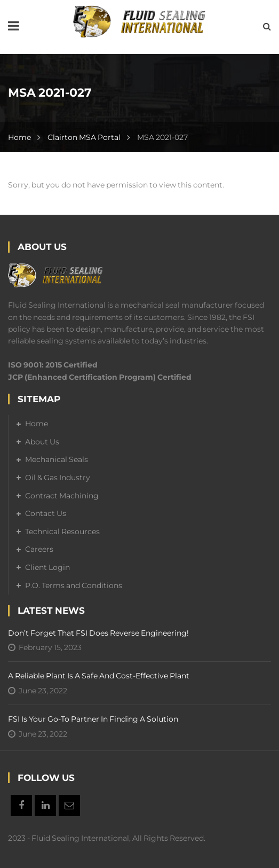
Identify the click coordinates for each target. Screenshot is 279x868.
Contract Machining (62, 496)
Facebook (21, 806)
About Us (42, 442)
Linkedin (45, 806)
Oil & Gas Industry (58, 478)
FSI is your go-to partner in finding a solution (93, 719)
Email (69, 806)
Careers (39, 549)
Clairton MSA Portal (84, 137)
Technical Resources (62, 531)
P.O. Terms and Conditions (74, 585)
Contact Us (46, 513)
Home (19, 137)
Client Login (47, 567)
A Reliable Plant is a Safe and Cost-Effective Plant (99, 676)
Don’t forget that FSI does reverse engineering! (98, 633)
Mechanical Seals (57, 459)
